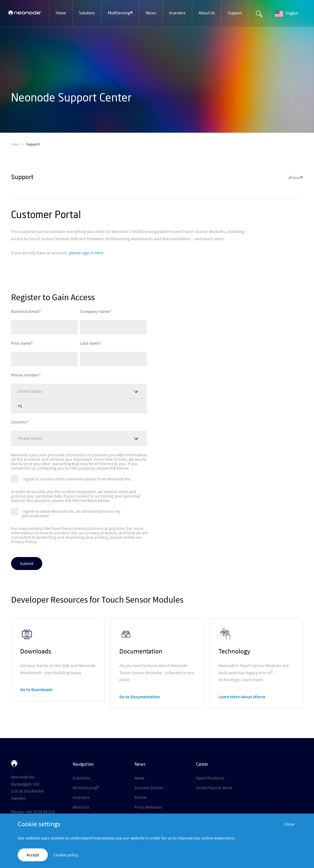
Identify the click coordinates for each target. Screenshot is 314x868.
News (139, 778)
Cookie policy (66, 855)
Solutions (82, 778)
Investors (81, 797)
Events (141, 797)
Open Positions (210, 778)
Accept (33, 855)
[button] (61, 14)
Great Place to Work (214, 788)
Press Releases (148, 807)
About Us (81, 807)
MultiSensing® (86, 788)
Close (290, 824)
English (287, 14)
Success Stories (149, 788)
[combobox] (292, 14)
